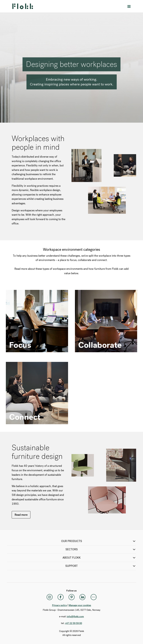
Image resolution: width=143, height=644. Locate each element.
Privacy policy (60, 605)
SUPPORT (101, 566)
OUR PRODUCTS (99, 541)
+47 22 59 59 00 (73, 623)
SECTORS (101, 549)
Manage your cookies (80, 605)
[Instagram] (49, 597)
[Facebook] (60, 597)
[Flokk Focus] (93, 597)
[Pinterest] (71, 597)
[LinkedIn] (82, 597)
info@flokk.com (75, 617)
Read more (21, 515)
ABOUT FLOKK (99, 558)
